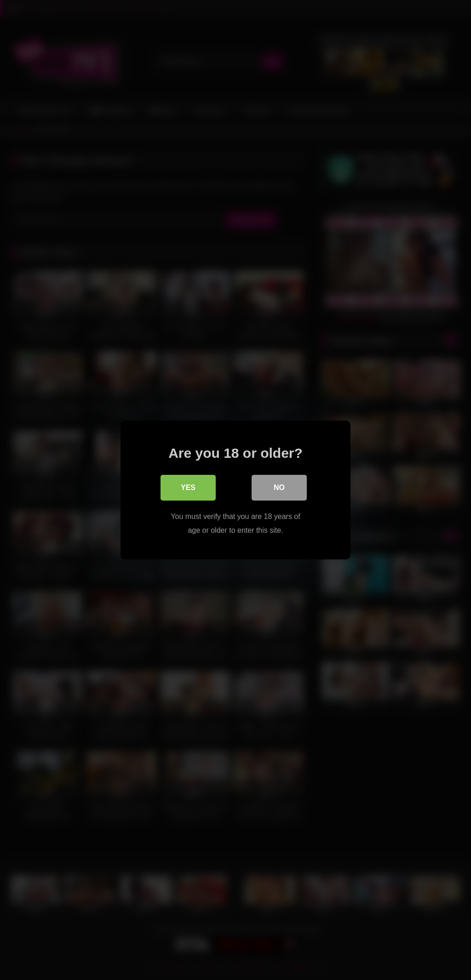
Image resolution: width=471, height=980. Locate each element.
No (279, 487)
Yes (188, 487)
